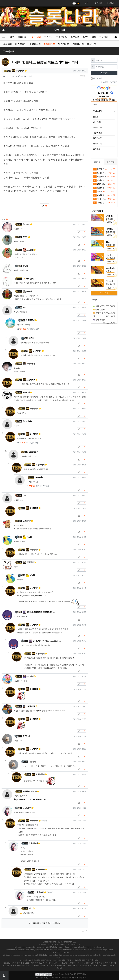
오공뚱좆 (29, 250)
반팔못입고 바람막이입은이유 (100, 188)
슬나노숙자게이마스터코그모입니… (39, 612)
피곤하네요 (100, 177)
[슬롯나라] (59, 16)
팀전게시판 (64, 44)
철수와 (27, 291)
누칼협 (25, 266)
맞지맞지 (29, 676)
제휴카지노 (23, 37)
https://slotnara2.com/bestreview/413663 (31, 799)
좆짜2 (25, 307)
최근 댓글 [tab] (111, 162)
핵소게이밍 (110, 245)
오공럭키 (27, 392)
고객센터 (104, 37)
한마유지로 (30, 706)
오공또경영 (29, 364)
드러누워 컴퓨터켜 (100, 173)
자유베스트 (50, 44)
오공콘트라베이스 (31, 791)
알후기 (98, 192)
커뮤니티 (37, 37)
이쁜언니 (26, 736)
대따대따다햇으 (100, 199)
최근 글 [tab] (97, 162)
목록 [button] (83, 76)
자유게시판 (35, 44)
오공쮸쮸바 (31, 320)
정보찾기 (110, 3)
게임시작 (111, 222)
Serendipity (27, 421)
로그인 (87, 3)
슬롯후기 (8, 44)
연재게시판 (78, 44)
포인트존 (49, 37)
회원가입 (98, 3)
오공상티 (29, 562)
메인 (12, 37)
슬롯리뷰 (75, 37)
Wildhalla (110, 268)
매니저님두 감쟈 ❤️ (100, 180)
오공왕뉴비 (28, 808)
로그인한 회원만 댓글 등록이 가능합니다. (45, 923)
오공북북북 (19, 71)
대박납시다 (29, 279)
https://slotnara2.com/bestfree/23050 (32, 596)
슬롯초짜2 (28, 521)
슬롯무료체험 (89, 37)
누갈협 (27, 537)
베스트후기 (21, 44)
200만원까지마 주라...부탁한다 (100, 184)
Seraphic (27, 224)
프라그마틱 (62, 37)
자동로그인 (96, 78)
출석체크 (91, 44)
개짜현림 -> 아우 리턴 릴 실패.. (100, 203)
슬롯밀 (109, 271)
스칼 (24, 495)
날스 (32, 908)
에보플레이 (110, 258)
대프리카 (99, 169)
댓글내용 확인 (29, 913)
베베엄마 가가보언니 (100, 195)
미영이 (26, 237)
